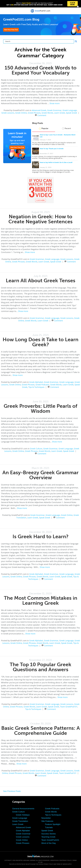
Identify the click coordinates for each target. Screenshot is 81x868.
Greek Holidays (23, 815)
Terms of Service (62, 864)
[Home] (41, 12)
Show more (54, 103)
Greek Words (47, 113)
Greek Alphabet (36, 382)
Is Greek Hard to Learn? (40, 536)
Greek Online (21, 113)
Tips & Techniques (36, 387)
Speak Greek (71, 113)
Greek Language (70, 110)
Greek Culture (36, 449)
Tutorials (49, 827)
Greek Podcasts (42, 385)
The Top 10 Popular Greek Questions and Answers (40, 667)
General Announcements (23, 809)
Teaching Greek (48, 837)
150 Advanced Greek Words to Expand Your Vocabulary (41, 70)
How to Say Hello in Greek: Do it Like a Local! (56, 162)
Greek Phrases (34, 113)
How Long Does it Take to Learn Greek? (40, 342)
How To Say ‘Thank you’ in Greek (52, 149)
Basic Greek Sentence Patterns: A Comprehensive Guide (41, 731)
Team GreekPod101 (69, 707)
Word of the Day (49, 843)
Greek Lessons (8, 113)
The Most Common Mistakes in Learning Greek (41, 600)
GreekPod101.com (56, 860)
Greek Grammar (54, 110)
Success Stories (49, 834)
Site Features (47, 821)
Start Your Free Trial (11, 30)
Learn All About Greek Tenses (41, 281)
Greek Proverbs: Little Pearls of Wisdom (40, 408)
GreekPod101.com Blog (21, 19)
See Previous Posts (12, 791)
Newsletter (46, 818)
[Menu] (3, 11)
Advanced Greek (39, 110)
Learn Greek (60, 113)
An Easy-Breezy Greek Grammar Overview (40, 475)
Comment (42, 115)
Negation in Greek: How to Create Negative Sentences (40, 219)
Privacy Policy (67, 860)
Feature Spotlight (53, 824)
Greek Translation (20, 821)
